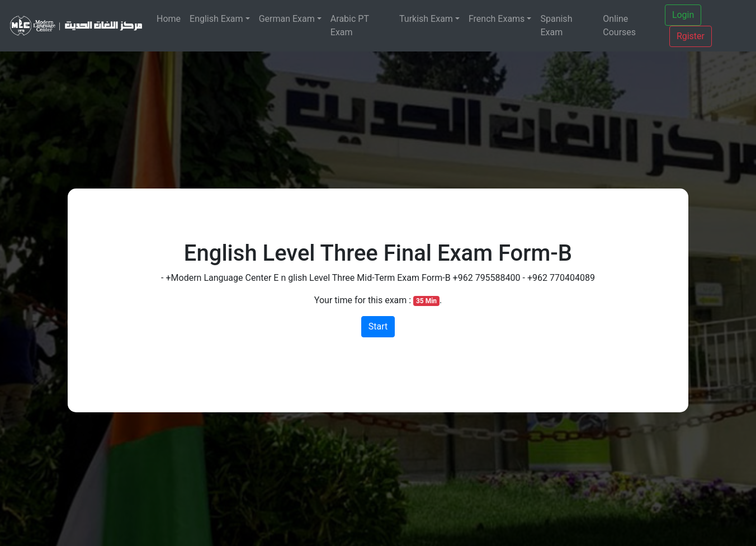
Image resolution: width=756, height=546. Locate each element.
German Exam (287, 19)
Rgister (691, 36)
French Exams (497, 19)
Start (378, 326)
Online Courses (619, 25)
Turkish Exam (426, 19)
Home (169, 19)
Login (683, 15)
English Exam (216, 19)
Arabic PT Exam (350, 25)
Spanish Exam (556, 25)
